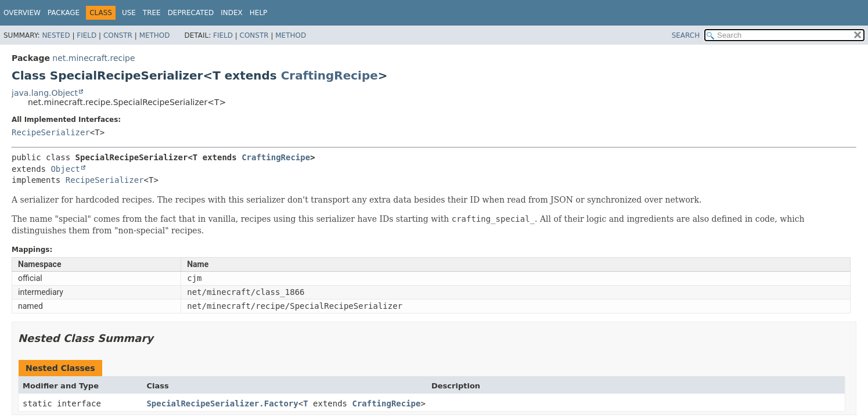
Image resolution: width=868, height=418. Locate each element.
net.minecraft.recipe (93, 58)
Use (129, 13)
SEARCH (686, 35)
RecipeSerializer (51, 132)
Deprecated (191, 13)
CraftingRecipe (329, 75)
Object (65, 169)
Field (87, 35)
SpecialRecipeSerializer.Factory (222, 403)
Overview (22, 13)
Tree (152, 13)
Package (64, 13)
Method (155, 35)
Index (232, 13)
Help (259, 13)
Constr (118, 35)
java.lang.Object (45, 93)
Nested (56, 35)
